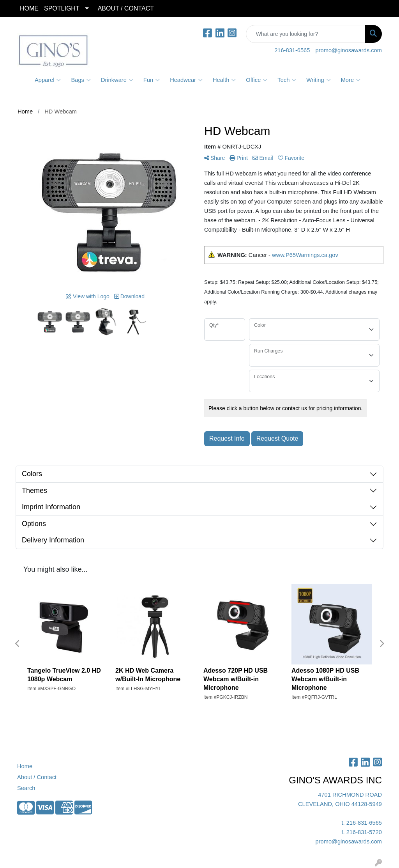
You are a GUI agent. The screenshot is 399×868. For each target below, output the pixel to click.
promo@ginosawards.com (349, 50)
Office (257, 80)
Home (25, 766)
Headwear (186, 80)
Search (26, 788)
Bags (81, 80)
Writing (318, 80)
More (351, 80)
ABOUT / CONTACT (126, 8)
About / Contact (37, 777)
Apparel (48, 80)
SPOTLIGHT (62, 8)
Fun (152, 80)
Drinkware (117, 80)
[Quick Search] (306, 34)
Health (224, 80)
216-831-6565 (292, 50)
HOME (29, 8)
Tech (287, 80)
